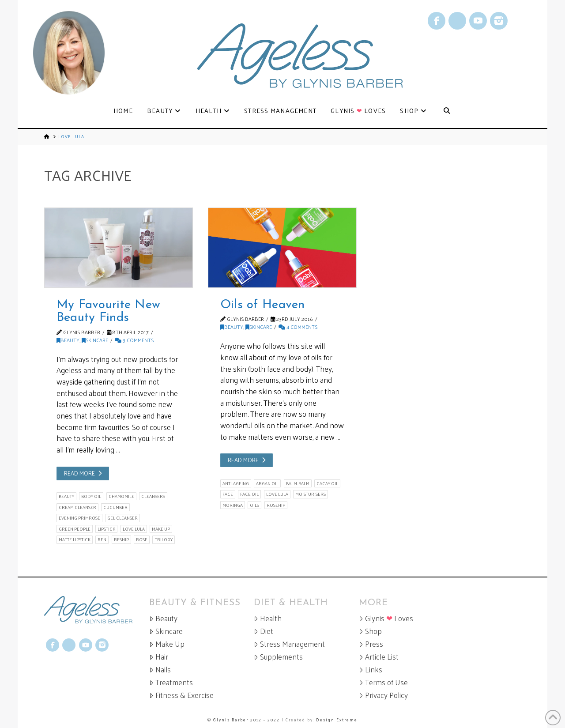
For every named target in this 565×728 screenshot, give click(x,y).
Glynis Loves (386, 618)
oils (254, 505)
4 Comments (298, 327)
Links (371, 670)
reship (121, 539)
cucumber (115, 507)
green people (75, 529)
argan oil (267, 483)
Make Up (167, 644)
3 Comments (134, 340)
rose (142, 539)
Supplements (278, 657)
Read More (79, 473)
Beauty (68, 340)
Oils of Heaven (263, 305)
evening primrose (79, 518)
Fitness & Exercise (181, 695)
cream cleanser (77, 507)
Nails (160, 670)
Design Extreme (337, 720)
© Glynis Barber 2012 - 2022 (244, 720)
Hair (159, 657)
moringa (233, 505)
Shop (370, 631)
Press (371, 644)
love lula (134, 529)
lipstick (106, 529)
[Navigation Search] (446, 111)
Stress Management (289, 644)
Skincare (95, 340)
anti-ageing (236, 483)
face (228, 494)
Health (268, 618)
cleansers (153, 496)
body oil (91, 496)
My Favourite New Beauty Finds (109, 311)
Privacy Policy (383, 695)
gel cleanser (122, 518)
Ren (102, 539)
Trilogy (164, 539)
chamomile (121, 496)
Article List (379, 657)
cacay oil (327, 483)
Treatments (171, 682)
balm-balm (298, 483)
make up (161, 529)
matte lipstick (75, 539)
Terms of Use (383, 682)
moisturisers (311, 494)
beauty (66, 496)
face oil (249, 494)
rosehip (276, 505)
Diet (264, 631)
